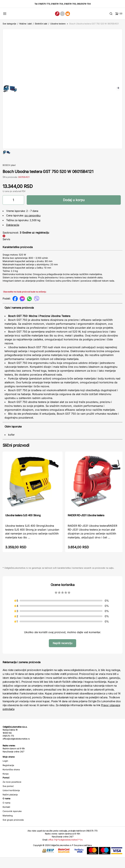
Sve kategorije (9, 24)
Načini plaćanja (10, 805)
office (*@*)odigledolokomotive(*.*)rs (65, 850)
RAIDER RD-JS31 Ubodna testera (86, 526)
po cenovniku (32, 226)
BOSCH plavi (9, 176)
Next (118, 88)
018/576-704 (57, 4)
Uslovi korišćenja (11, 801)
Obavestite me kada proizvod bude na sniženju (25, 302)
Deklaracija (13, 235)
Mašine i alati (25, 24)
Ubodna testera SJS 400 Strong (23, 526)
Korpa (6, 784)
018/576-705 (70, 4)
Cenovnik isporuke (12, 822)
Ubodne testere (58, 24)
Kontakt (6, 817)
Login (5, 771)
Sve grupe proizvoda (13, 830)
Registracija (8, 776)
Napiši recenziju (62, 654)
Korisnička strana (11, 780)
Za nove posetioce (12, 792)
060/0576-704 (84, 4)
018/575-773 (44, 4)
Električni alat (41, 24)
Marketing (8, 826)
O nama (6, 813)
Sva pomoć (8, 797)
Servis (6, 250)
